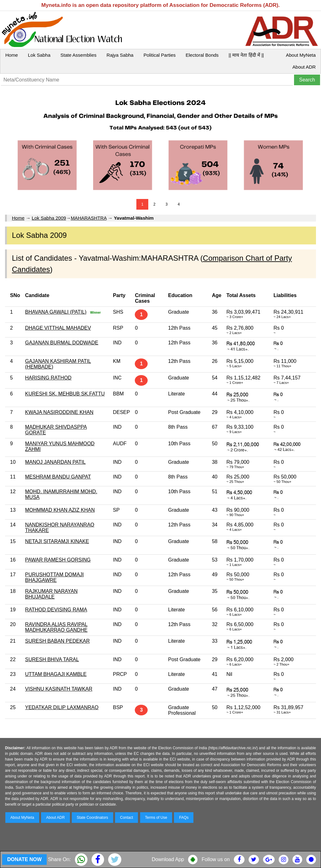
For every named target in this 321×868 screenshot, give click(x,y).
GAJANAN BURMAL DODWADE (62, 343)
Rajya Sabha (120, 55)
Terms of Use (156, 818)
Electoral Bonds (202, 55)
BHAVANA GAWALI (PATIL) (56, 312)
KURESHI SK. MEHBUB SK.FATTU (65, 394)
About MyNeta (301, 55)
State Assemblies (79, 55)
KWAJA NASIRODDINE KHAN (59, 412)
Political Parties (160, 55)
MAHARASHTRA (89, 218)
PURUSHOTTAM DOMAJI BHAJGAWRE (54, 577)
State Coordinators (92, 818)
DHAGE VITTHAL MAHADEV (58, 328)
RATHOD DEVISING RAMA (56, 610)
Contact (126, 818)
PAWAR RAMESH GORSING (58, 560)
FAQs (184, 818)
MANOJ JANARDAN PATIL (55, 462)
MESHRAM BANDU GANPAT (58, 477)
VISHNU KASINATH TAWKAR (59, 689)
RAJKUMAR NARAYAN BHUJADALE (51, 594)
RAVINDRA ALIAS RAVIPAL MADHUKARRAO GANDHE (56, 627)
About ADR (304, 67)
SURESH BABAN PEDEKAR (57, 641)
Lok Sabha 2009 (49, 218)
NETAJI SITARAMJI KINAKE (57, 541)
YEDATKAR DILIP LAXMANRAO (62, 707)
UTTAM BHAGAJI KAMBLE (56, 674)
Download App (168, 859)
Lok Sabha (39, 55)
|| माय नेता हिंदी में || (246, 55)
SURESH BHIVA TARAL (52, 659)
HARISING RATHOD (48, 378)
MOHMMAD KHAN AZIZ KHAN (60, 510)
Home (12, 55)
